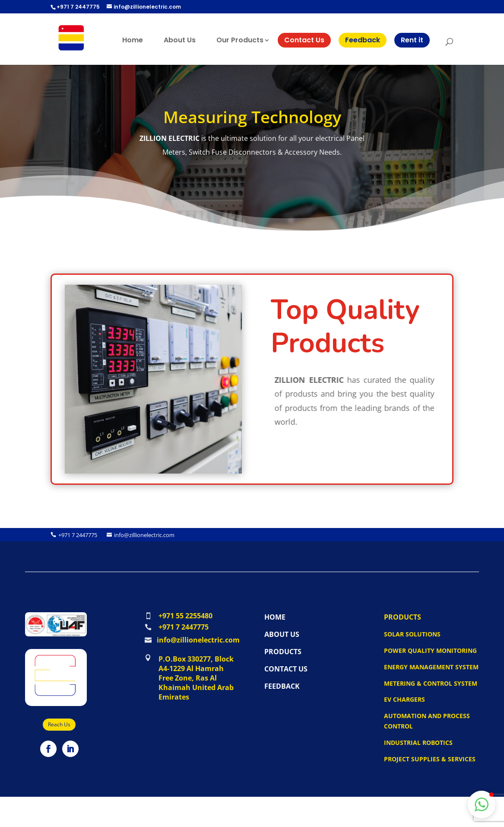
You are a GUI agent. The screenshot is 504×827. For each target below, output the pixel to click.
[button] (482, 805)
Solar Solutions (412, 634)
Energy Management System (431, 667)
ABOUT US (282, 634)
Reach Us (59, 724)
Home (133, 40)
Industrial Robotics (418, 743)
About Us (180, 40)
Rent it (412, 40)
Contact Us (304, 40)
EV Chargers (404, 699)
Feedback (363, 40)
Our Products (240, 40)
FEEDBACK (282, 686)
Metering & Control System (431, 683)
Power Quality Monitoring (430, 650)
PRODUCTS (283, 652)
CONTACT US (286, 669)
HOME (275, 617)
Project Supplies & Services (430, 759)
